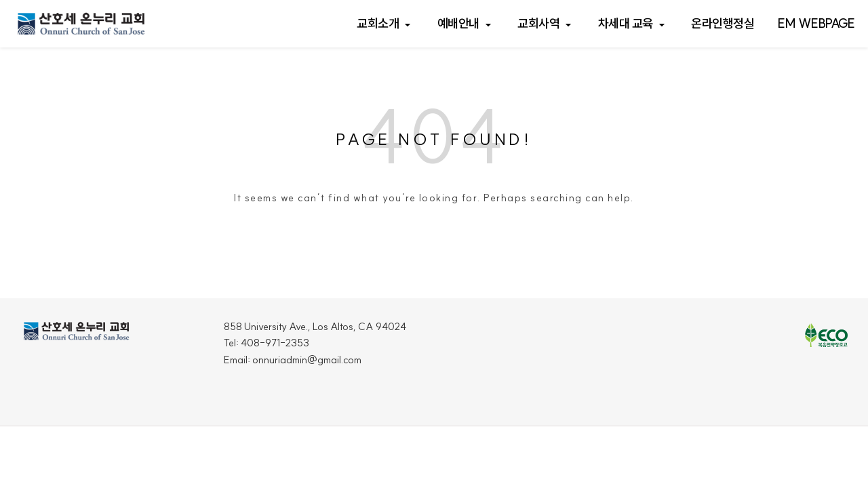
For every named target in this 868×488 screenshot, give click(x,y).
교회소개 (378, 23)
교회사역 (538, 23)
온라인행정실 (723, 23)
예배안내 (458, 23)
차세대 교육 (626, 23)
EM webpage (816, 23)
